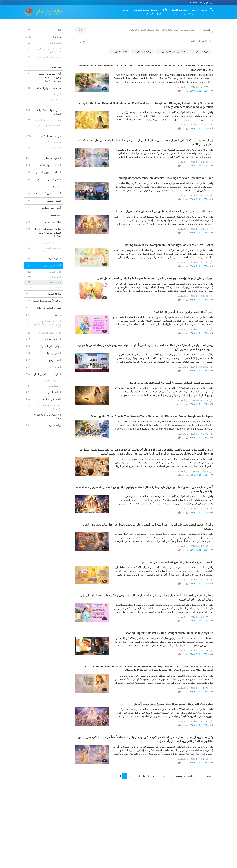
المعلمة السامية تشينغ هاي (145, 10)
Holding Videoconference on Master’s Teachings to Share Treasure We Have (165, 178)
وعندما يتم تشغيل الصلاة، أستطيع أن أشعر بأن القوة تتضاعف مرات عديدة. (171, 383)
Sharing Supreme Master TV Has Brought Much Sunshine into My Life (169, 633)
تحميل (200, 14)
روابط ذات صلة (199, 10)
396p (192, 91)
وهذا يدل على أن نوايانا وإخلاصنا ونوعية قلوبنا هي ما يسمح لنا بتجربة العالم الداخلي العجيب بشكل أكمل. (155, 278)
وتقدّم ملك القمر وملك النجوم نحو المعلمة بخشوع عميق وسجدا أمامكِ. (173, 704)
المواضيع (149, 14)
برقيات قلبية (183, 87)
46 (165, 776)
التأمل (165, 10)
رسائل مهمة (187, 14)
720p (199, 91)
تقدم (209, 776)
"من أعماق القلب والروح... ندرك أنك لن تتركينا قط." (184, 312)
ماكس (125, 10)
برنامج (160, 14)
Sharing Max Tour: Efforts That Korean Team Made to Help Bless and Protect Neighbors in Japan (152, 416)
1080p (206, 91)
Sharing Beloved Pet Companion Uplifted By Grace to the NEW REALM (168, 245)
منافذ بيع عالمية (180, 10)
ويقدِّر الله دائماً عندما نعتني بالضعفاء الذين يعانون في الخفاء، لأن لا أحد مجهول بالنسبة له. (164, 212)
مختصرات (172, 14)
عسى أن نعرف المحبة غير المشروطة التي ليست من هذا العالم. (177, 562)
